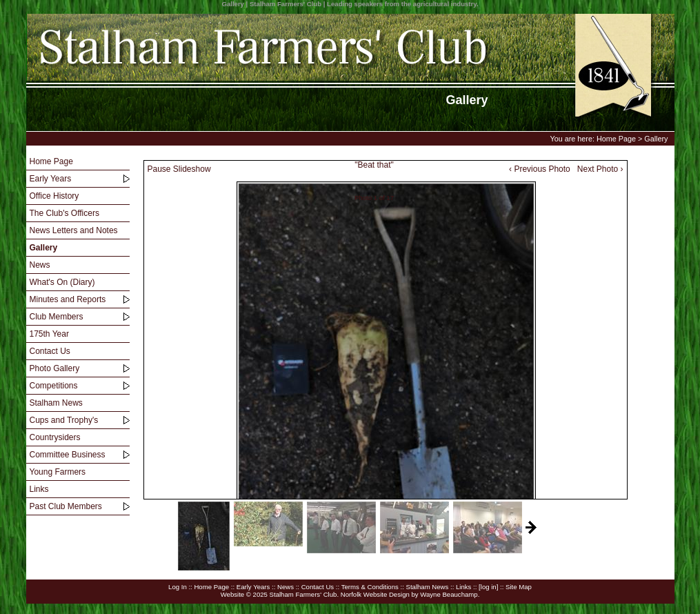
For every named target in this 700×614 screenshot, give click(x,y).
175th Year (49, 334)
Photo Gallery (55, 368)
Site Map (519, 587)
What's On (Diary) (62, 282)
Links (39, 489)
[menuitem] (78, 162)
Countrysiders (55, 437)
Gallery (656, 139)
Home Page (616, 139)
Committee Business (68, 455)
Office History (54, 196)
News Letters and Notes (74, 230)
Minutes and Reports (68, 299)
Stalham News (56, 403)
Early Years (51, 179)
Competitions (54, 386)
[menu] (78, 334)
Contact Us (50, 351)
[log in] (488, 587)
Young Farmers (58, 472)
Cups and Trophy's (64, 420)
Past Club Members (66, 506)
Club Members (57, 317)
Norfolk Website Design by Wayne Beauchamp (409, 594)
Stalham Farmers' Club (303, 594)
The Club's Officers (64, 213)
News (40, 265)
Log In (178, 587)
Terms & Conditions (370, 587)
